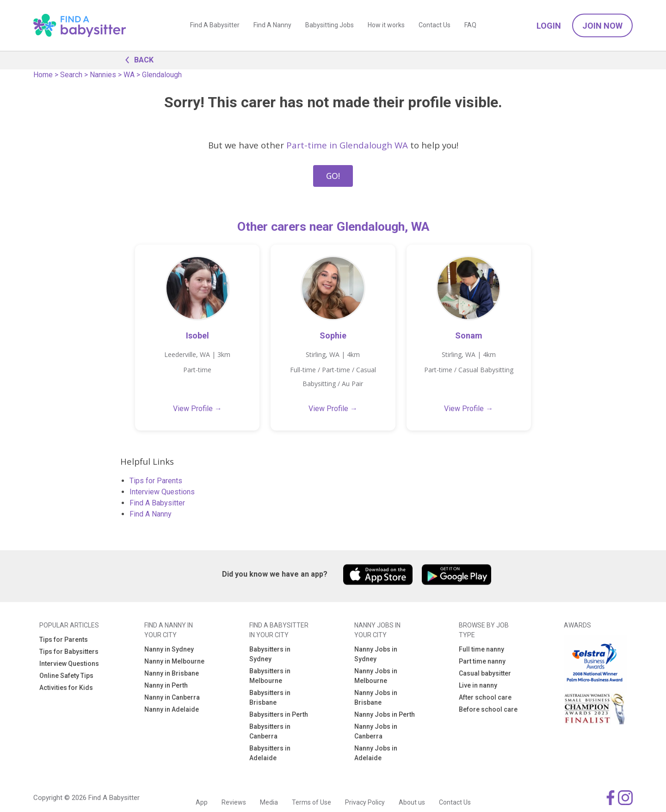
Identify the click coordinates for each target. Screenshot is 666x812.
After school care (485, 697)
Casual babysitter (485, 673)
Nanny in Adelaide (172, 709)
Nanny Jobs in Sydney (376, 654)
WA (129, 75)
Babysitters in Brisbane (270, 698)
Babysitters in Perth (279, 714)
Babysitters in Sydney (270, 654)
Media (269, 802)
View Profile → (197, 409)
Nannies (103, 75)
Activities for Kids (66, 688)
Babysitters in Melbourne (270, 676)
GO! (333, 176)
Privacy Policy (365, 802)
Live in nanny (478, 685)
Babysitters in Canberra (270, 731)
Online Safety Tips (66, 676)
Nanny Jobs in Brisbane (376, 698)
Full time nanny (481, 649)
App (202, 802)
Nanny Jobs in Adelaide (376, 753)
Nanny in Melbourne (174, 661)
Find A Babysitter (215, 25)
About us (412, 802)
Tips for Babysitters (69, 652)
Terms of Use (311, 802)
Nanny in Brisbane (172, 673)
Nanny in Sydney (169, 649)
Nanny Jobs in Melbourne (376, 676)
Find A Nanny (272, 25)
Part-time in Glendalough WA (347, 145)
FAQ (470, 25)
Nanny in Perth (166, 685)
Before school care (488, 709)
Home (43, 75)
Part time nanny (482, 661)
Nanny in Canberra (172, 697)
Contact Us (435, 25)
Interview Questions (162, 492)
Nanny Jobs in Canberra (376, 731)
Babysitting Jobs (330, 25)
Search (71, 75)
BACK (137, 59)
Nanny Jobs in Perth (385, 714)
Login (549, 26)
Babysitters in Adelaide (270, 753)
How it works (386, 25)
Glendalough (162, 75)
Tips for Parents (156, 481)
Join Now (602, 26)
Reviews (234, 802)
